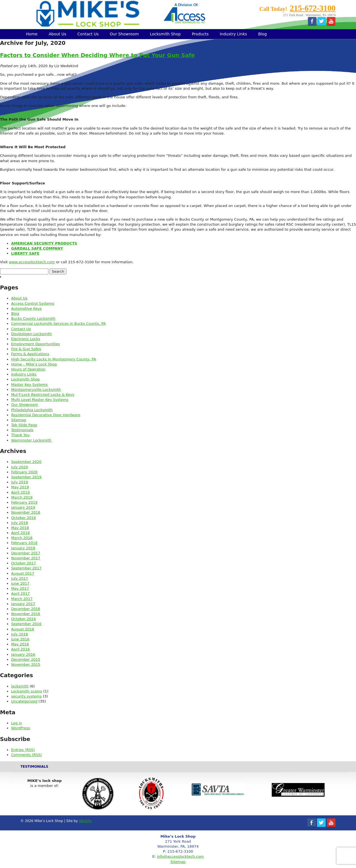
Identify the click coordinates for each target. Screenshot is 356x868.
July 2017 (20, 578)
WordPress (21, 728)
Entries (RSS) (23, 750)
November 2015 (26, 665)
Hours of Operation (28, 369)
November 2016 (26, 614)
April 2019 (20, 492)
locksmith (20, 686)
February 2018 (24, 543)
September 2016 (26, 624)
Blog (262, 34)
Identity (85, 821)
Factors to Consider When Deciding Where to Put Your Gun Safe (97, 55)
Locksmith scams (27, 691)
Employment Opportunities (35, 344)
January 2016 (23, 654)
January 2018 (23, 548)
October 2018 (24, 518)
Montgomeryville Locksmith (36, 390)
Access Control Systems (33, 303)
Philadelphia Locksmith (32, 410)
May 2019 (20, 487)
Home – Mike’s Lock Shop (34, 364)
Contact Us (88, 34)
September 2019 (26, 477)
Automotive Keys (26, 309)
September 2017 (26, 568)
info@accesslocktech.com (180, 856)
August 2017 (23, 573)
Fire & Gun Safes (26, 349)
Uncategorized (24, 701)
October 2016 (24, 619)
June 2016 (20, 639)
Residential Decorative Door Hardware (46, 415)
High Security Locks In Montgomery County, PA (54, 359)
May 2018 (20, 528)
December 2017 (26, 553)
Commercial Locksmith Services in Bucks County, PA (58, 324)
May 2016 (20, 644)
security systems (26, 696)
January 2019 (23, 507)
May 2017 (20, 588)
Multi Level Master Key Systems (40, 400)
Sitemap (19, 420)
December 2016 (26, 609)
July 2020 (20, 467)
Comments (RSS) (26, 755)
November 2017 (26, 558)
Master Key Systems (29, 385)
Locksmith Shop (165, 34)
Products (200, 34)
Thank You (20, 435)
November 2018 (26, 512)
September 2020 (26, 462)
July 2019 (20, 482)
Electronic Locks (26, 339)
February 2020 (24, 472)
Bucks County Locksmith (33, 319)
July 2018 (20, 523)
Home (32, 34)
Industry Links (233, 34)
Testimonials (22, 430)
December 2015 (26, 659)
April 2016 (20, 649)
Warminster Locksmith (31, 440)
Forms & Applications (30, 354)
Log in (17, 723)
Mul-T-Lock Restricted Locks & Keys (43, 395)
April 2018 (20, 533)
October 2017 (24, 563)
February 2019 (24, 502)
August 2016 (23, 629)
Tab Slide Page (24, 425)
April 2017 (20, 593)
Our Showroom (124, 34)
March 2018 (22, 538)
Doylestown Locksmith (31, 334)
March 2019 (22, 497)
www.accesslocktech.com (32, 262)
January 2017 (23, 604)
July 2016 (20, 634)
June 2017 (20, 583)
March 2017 (22, 599)
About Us (57, 34)
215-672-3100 (313, 8)
